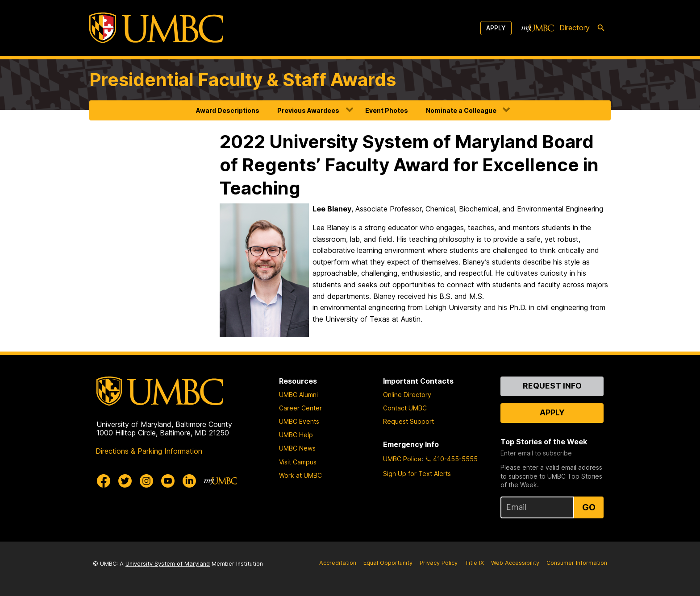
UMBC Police (402, 459)
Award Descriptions (228, 110)
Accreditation (338, 563)
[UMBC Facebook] (104, 481)
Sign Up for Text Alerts (417, 474)
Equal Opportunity (388, 563)
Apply (496, 28)
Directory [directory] (575, 28)
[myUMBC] (537, 28)
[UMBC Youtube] (168, 481)
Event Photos (387, 110)
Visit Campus (298, 462)
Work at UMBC (300, 475)
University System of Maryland (168, 564)
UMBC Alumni (298, 395)
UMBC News (297, 448)
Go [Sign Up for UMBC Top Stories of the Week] (589, 507)
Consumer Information (577, 563)
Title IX (474, 563)
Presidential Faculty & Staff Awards (243, 80)
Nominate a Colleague (461, 110)
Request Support (408, 421)
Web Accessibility (515, 563)
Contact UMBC (405, 408)
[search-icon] (601, 28)
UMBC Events (299, 421)
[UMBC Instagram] (146, 481)
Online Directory (407, 395)
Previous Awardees (308, 110)
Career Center (300, 408)
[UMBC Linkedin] (189, 481)
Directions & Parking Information (149, 451)
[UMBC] (156, 28)
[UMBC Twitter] (125, 481)
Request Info (552, 386)
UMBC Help (296, 435)
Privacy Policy (439, 563)
